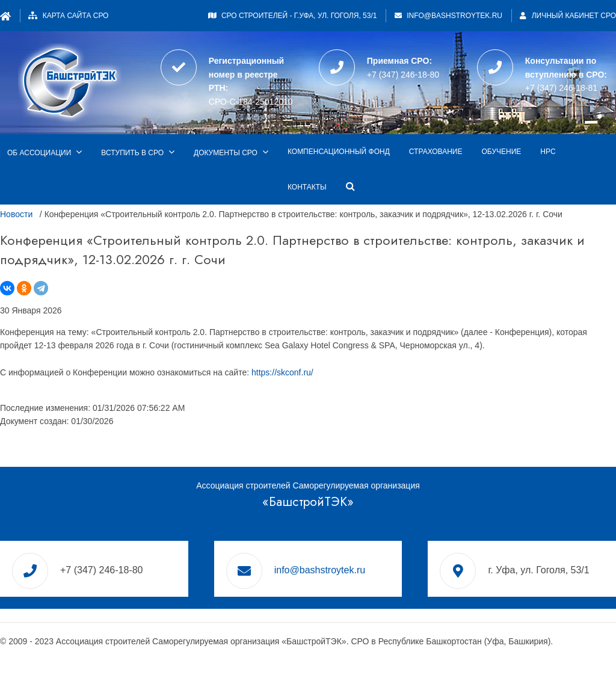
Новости (16, 214)
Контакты (307, 187)
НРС (548, 152)
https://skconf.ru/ (282, 372)
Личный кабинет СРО (568, 16)
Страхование (436, 152)
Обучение (501, 152)
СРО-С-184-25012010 (251, 102)
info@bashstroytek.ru (454, 16)
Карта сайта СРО (76, 16)
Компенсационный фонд (339, 152)
